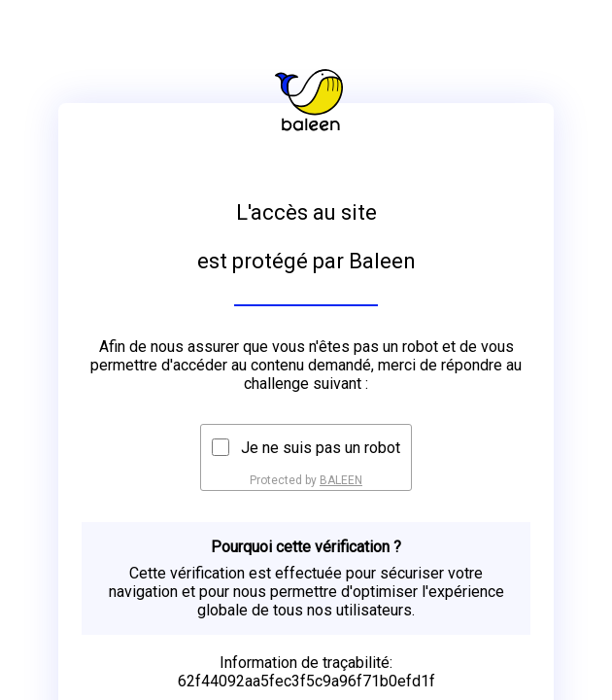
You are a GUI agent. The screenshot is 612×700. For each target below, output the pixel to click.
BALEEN (341, 480)
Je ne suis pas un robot (321, 448)
